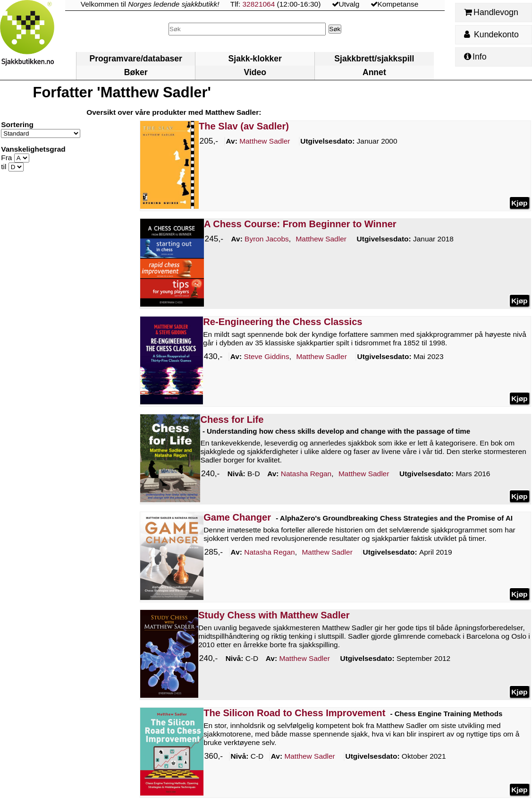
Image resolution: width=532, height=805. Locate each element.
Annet (374, 72)
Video (255, 72)
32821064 (259, 4)
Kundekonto (491, 34)
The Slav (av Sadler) (244, 126)
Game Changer (237, 517)
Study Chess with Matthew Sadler (274, 615)
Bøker (136, 72)
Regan (306, 474)
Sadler (265, 141)
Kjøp (519, 202)
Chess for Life (232, 420)
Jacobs (267, 239)
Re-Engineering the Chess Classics (283, 322)
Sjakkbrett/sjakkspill (374, 59)
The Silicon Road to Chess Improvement (294, 713)
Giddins (267, 357)
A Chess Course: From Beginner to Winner (300, 224)
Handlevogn (491, 12)
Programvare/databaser (135, 59)
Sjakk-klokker (255, 59)
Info (475, 57)
